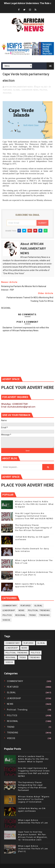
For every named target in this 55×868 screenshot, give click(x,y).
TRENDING (45, 615)
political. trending (39, 610)
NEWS (36, 90)
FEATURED (7, 90)
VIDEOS (6, 620)
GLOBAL (17, 90)
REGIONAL (7, 93)
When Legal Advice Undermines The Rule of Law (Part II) (33, 849)
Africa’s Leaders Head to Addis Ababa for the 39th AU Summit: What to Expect (34, 504)
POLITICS (43, 90)
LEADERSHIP (27, 90)
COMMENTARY (10, 606)
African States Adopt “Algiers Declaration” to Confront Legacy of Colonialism (34, 799)
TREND (33, 615)
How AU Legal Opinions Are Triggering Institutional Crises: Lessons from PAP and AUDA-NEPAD (34, 516)
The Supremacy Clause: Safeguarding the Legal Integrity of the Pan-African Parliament (34, 528)
